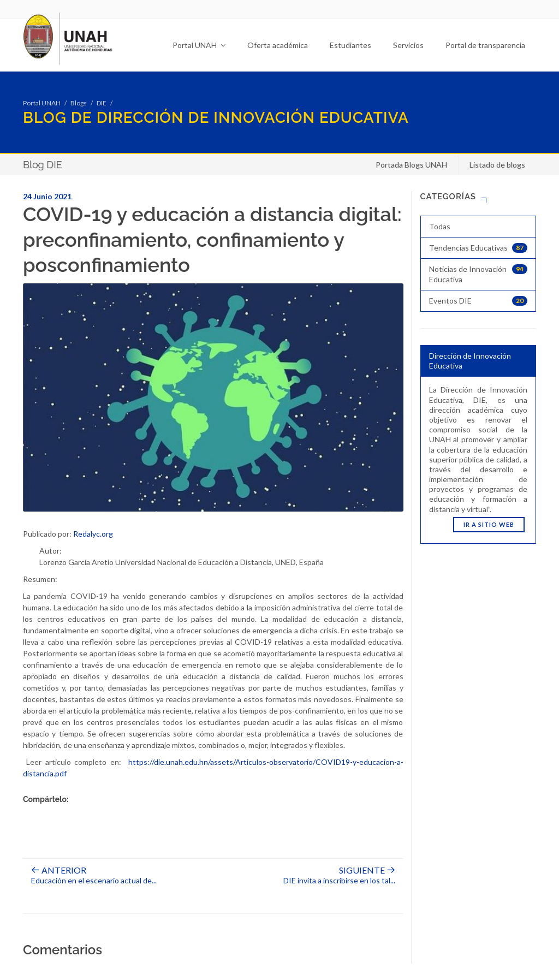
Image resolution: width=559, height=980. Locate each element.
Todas (440, 226)
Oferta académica (278, 45)
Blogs (79, 103)
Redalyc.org (93, 534)
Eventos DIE (478, 301)
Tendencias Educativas (478, 248)
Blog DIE (43, 165)
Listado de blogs (497, 165)
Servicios (408, 45)
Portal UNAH (199, 45)
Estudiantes (350, 45)
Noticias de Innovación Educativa (478, 274)
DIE (102, 103)
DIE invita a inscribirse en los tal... (339, 876)
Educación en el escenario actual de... (94, 876)
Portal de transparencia (485, 45)
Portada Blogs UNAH (411, 165)
